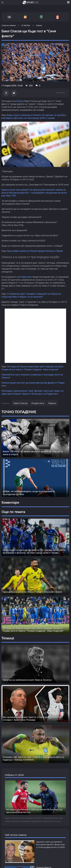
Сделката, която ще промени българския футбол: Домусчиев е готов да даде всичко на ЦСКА (51, 844)
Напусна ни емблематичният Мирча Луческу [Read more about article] (27, 680)
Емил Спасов (20, 403)
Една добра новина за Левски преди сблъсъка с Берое (35, 251)
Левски (20, 101)
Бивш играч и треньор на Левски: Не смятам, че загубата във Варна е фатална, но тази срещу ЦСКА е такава (34, 551)
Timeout (8, 638)
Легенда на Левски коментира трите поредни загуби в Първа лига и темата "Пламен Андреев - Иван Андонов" (33, 629)
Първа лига (26, 277)
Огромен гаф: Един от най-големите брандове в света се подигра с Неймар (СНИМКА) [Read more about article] (33, 758)
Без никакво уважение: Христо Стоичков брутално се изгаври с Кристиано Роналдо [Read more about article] (32, 718)
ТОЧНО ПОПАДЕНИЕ (19, 412)
